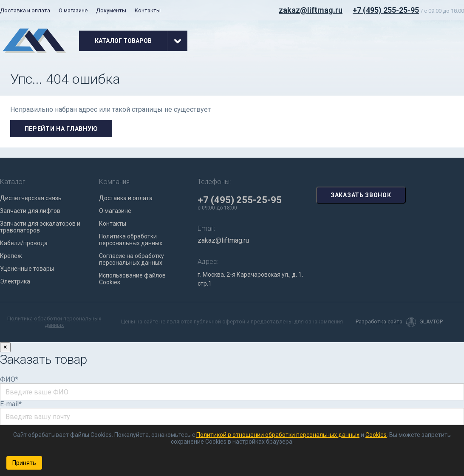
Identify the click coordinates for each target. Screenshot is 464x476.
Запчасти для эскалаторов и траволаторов (40, 227)
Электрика (15, 281)
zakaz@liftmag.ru (311, 10)
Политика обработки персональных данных (131, 240)
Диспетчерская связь (31, 198)
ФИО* (9, 379)
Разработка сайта (379, 322)
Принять (24, 463)
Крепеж (11, 256)
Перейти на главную (61, 129)
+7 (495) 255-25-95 (386, 10)
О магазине (73, 10)
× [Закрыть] (5, 347)
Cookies (376, 435)
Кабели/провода (24, 243)
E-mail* (11, 404)
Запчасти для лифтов (30, 211)
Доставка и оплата (25, 10)
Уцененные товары (27, 269)
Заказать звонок (361, 195)
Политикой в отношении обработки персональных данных (278, 435)
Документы (111, 10)
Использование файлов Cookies (132, 279)
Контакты (148, 10)
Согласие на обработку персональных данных (132, 259)
